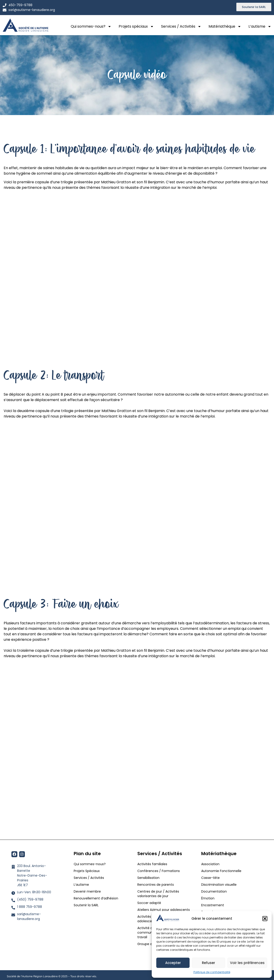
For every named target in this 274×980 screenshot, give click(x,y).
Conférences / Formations (159, 871)
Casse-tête (210, 878)
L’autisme (260, 26)
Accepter (173, 963)
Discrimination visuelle (219, 885)
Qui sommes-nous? (91, 26)
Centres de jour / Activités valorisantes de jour (158, 894)
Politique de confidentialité (212, 972)
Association (210, 864)
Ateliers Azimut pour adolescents (164, 910)
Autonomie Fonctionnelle (221, 871)
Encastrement (213, 905)
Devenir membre (87, 891)
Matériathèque (225, 26)
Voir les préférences (247, 963)
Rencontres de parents (156, 885)
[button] (265, 919)
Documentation (214, 891)
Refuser (209, 963)
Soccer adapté (150, 903)
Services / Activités (181, 26)
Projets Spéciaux (87, 871)
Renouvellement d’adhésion (96, 898)
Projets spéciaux (136, 26)
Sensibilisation (148, 878)
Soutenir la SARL (86, 905)
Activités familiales (153, 864)
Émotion (208, 898)
